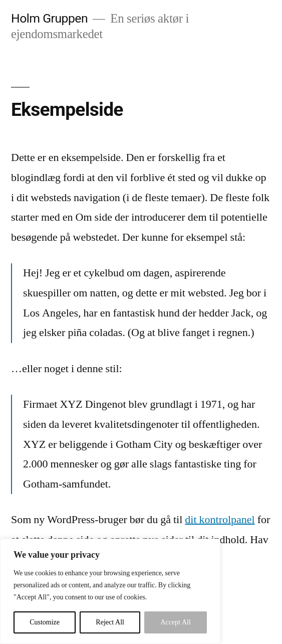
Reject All (110, 622)
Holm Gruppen (49, 18)
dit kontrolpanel (220, 520)
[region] (110, 591)
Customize (45, 622)
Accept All (176, 622)
